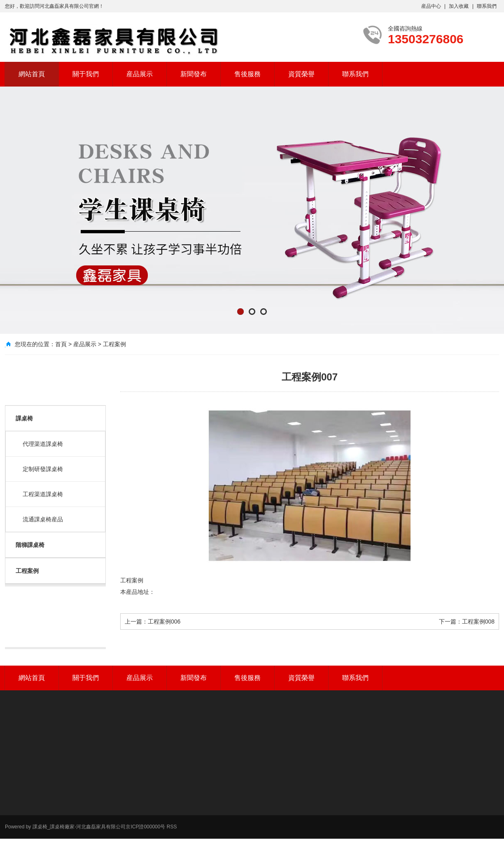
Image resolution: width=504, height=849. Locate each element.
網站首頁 (32, 74)
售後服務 (247, 74)
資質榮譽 (301, 74)
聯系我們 (487, 6)
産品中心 (431, 6)
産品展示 (140, 74)
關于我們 (86, 74)
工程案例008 (478, 622)
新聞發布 (194, 74)
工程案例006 (164, 622)
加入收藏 (459, 6)
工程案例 (114, 344)
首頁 (61, 344)
